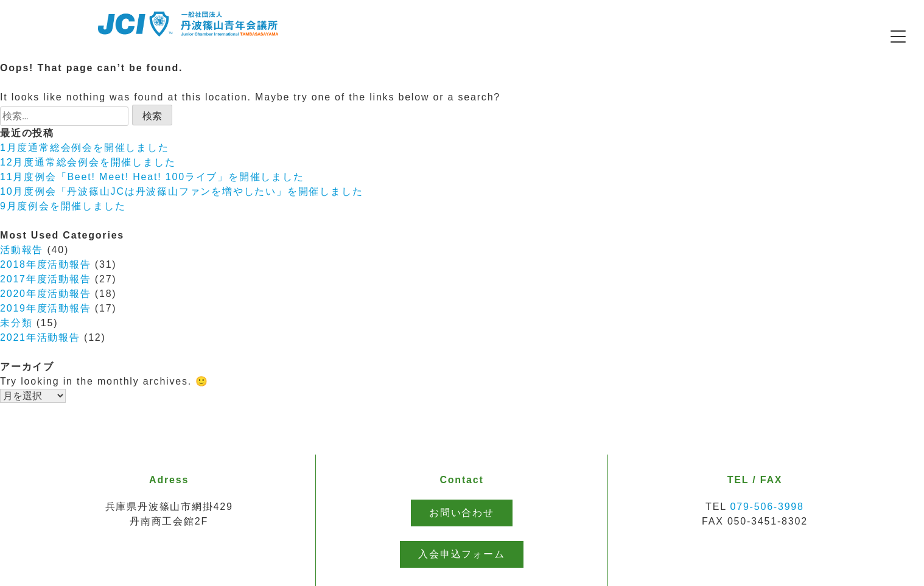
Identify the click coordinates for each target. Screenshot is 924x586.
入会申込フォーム (461, 554)
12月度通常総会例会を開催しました (88, 162)
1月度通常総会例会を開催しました (85, 148)
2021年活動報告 (40, 337)
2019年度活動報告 (46, 308)
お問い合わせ (462, 513)
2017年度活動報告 (46, 279)
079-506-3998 (767, 507)
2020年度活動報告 (46, 294)
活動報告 (22, 250)
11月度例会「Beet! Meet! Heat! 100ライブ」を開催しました (152, 177)
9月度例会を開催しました (63, 206)
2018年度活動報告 (46, 264)
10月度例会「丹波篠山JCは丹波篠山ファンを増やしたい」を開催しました (181, 191)
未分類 (16, 323)
